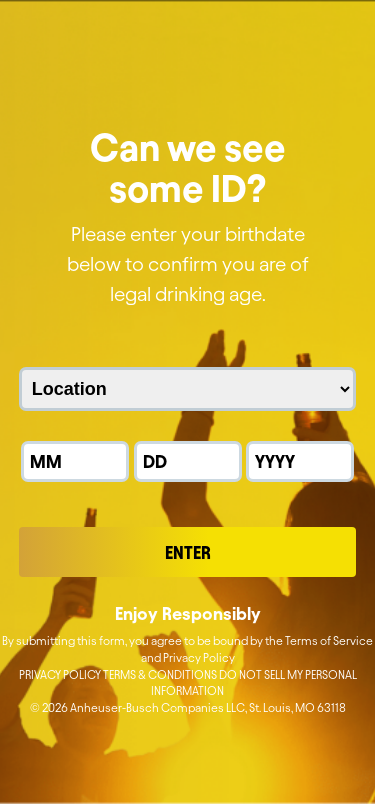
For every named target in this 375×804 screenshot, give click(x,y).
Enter (188, 552)
